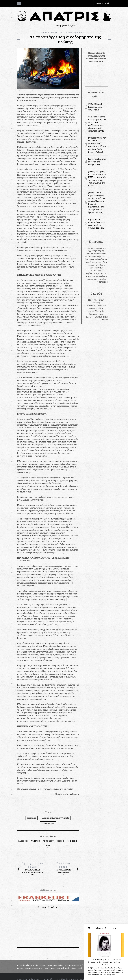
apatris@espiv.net (73, 947)
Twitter (36, 841)
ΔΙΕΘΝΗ (45, 33)
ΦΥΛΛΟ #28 (56, 33)
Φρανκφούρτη (48, 824)
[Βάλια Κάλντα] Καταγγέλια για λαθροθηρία (95, 107)
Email (48, 846)
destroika (31, 818)
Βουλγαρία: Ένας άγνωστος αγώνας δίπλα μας (33, 869)
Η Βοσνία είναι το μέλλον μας (63, 867)
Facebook (23, 841)
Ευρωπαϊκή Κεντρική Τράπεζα (55, 818)
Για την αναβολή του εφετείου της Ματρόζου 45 (97, 162)
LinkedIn (73, 841)
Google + (61, 841)
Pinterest (48, 841)
